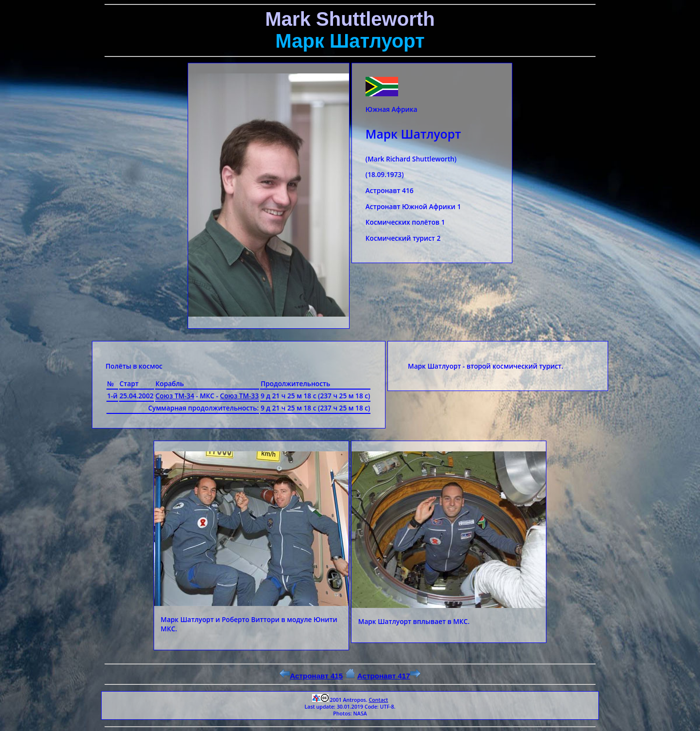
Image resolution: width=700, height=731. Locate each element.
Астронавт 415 (311, 676)
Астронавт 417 (389, 676)
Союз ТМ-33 (240, 396)
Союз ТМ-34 (175, 396)
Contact (378, 700)
